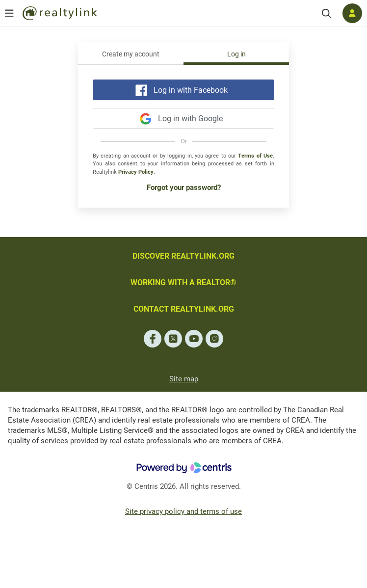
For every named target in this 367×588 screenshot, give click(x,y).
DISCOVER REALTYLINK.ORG (183, 256)
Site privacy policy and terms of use (183, 511)
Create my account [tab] (131, 54)
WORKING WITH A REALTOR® (183, 282)
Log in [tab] (236, 54)
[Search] (327, 13)
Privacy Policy (136, 172)
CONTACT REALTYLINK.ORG (184, 309)
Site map (184, 379)
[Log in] (352, 13)
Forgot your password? (184, 187)
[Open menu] (9, 13)
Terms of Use (255, 156)
